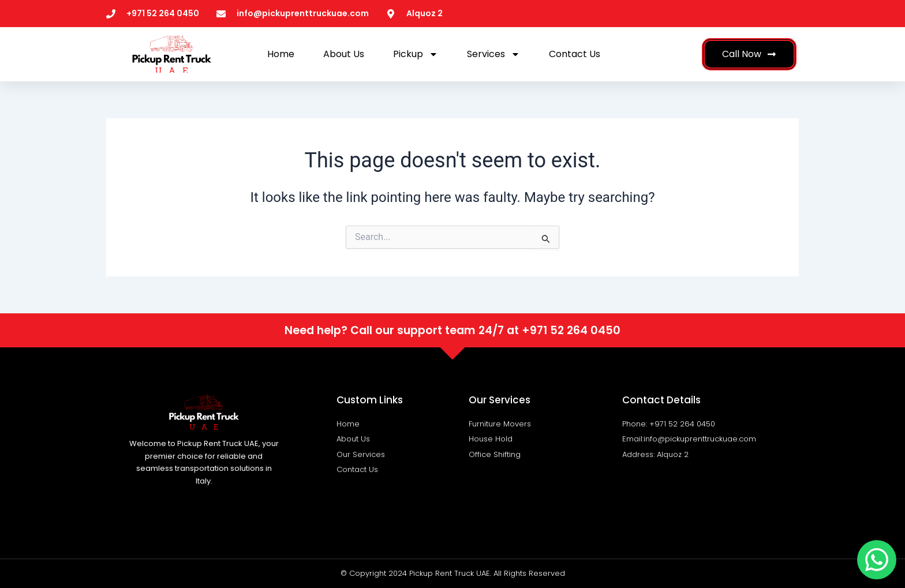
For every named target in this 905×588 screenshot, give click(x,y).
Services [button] (493, 54)
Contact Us (575, 54)
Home (281, 54)
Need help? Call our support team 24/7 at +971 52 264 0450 (453, 330)
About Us (344, 54)
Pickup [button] (416, 54)
